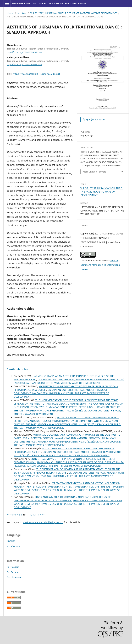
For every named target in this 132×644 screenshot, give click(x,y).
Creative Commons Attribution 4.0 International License (100, 265)
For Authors (13, 572)
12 (31, 515)
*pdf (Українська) (95, 120)
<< (8, 515)
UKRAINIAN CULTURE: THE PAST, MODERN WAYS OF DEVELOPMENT (49, 3)
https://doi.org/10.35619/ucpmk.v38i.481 (37, 74)
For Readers (13, 567)
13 (34, 515)
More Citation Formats (94, 172)
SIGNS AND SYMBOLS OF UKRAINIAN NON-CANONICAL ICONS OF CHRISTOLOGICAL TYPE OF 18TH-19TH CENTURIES (62, 499)
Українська (13, 546)
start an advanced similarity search (43, 522)
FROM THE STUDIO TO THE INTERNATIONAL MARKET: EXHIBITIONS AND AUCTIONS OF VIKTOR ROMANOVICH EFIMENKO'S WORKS (66, 419)
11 (27, 515)
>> (43, 515)
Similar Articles (17, 369)
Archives (22, 13)
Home (10, 13)
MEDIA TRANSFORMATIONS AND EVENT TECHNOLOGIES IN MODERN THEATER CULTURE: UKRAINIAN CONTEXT (67, 485)
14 (38, 515)
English (11, 541)
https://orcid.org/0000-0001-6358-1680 (24, 65)
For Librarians (14, 577)
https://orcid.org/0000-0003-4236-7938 (24, 52)
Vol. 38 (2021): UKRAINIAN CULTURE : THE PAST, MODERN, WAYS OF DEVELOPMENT (73, 13)
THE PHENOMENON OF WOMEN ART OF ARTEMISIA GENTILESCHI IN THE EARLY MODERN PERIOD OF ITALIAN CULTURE (67, 471)
